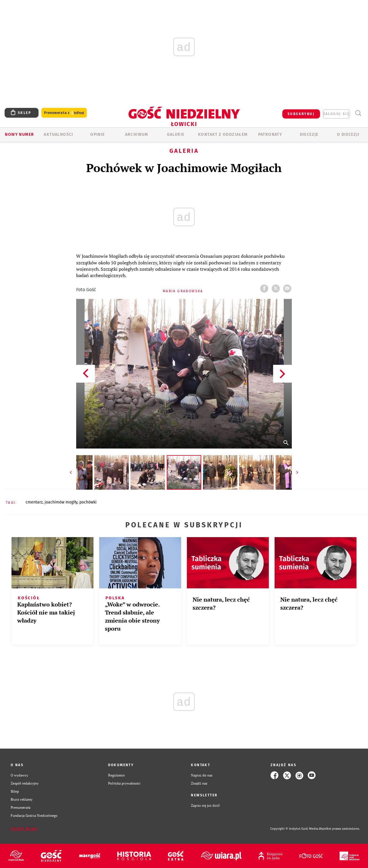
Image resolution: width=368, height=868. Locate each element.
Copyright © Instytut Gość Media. (295, 829)
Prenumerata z (64, 113)
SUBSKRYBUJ (301, 114)
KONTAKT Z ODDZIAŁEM (223, 135)
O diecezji (348, 135)
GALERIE (176, 135)
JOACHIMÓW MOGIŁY (61, 502)
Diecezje (309, 135)
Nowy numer (19, 135)
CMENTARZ (34, 502)
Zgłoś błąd (24, 829)
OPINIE (97, 135)
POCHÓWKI (88, 502)
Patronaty (270, 135)
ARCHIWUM (137, 135)
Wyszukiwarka (358, 113)
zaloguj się (336, 114)
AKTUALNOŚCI (58, 135)
